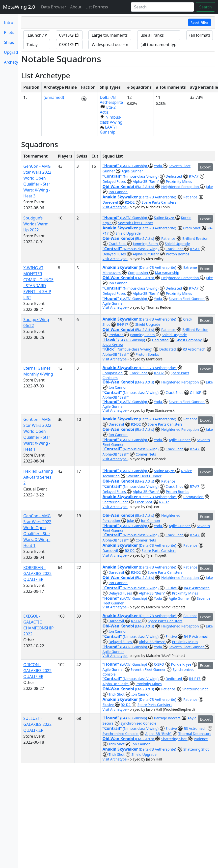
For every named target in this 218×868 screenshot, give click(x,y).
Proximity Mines (179, 181)
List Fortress (97, 7)
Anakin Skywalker (121, 197)
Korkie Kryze (182, 664)
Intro (9, 23)
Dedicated (174, 176)
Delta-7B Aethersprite (111, 100)
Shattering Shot (116, 502)
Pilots (9, 32)
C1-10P (196, 393)
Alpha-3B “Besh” (146, 181)
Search (205, 7)
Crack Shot (192, 228)
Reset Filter (200, 22)
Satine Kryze (164, 218)
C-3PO (160, 664)
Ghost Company (189, 340)
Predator (116, 335)
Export (205, 167)
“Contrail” (113, 176)
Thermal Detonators (195, 734)
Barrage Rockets (168, 718)
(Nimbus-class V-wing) (141, 176)
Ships (9, 42)
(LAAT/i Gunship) (134, 166)
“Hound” (111, 166)
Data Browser (55, 7)
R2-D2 (130, 202)
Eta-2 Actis (108, 110)
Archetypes (11, 62)
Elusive (172, 588)
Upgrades (11, 52)
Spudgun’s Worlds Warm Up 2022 (36, 224)
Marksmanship (167, 273)
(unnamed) (54, 97)
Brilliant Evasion (195, 238)
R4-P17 (123, 324)
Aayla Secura (113, 345)
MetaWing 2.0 (19, 7)
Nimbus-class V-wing (111, 120)
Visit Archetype (115, 207)
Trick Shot (117, 694)
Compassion (138, 273)
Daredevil (111, 202)
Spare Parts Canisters (159, 202)
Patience (191, 197)
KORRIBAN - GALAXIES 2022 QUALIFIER (37, 573)
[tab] (118, 23)
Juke (209, 187)
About (76, 7)
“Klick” (110, 349)
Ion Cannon (118, 192)
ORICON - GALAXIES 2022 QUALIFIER (37, 671)
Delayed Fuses (115, 181)
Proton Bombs (178, 254)
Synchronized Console (138, 723)
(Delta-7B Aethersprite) (158, 197)
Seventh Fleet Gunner (136, 223)
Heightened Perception (180, 187)
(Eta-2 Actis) (145, 187)
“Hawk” (110, 340)
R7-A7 (194, 176)
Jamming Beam (146, 244)
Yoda (159, 166)
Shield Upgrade (128, 233)
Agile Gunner (132, 171)
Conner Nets (146, 454)
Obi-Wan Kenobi (119, 187)
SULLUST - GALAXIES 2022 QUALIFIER (37, 724)
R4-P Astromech (197, 588)
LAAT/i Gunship (108, 130)
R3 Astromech (195, 349)
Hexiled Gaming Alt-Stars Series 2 (38, 477)
